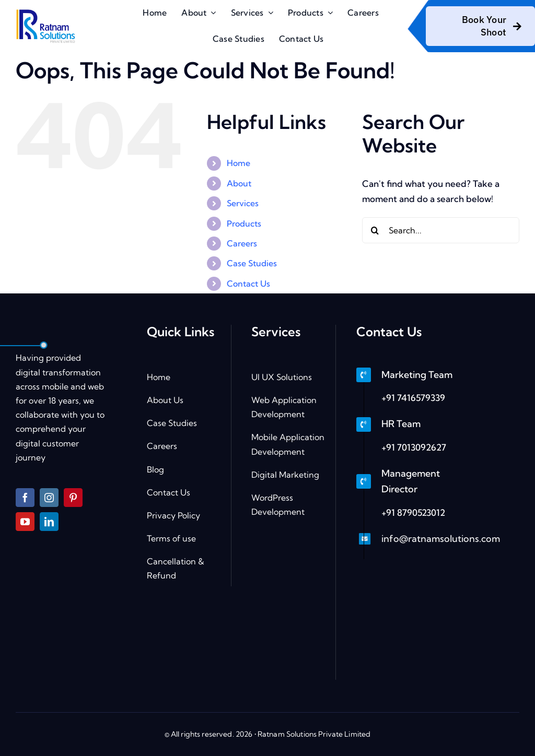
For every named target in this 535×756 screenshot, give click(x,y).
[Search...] (441, 230)
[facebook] (25, 498)
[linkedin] (49, 522)
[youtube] (25, 522)
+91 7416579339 (413, 398)
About (239, 183)
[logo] (45, 11)
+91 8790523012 (413, 512)
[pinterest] (73, 498)
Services (243, 203)
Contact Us (248, 284)
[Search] (375, 230)
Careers (242, 243)
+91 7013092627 (414, 447)
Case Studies (252, 263)
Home (239, 163)
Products (244, 223)
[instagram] (49, 498)
